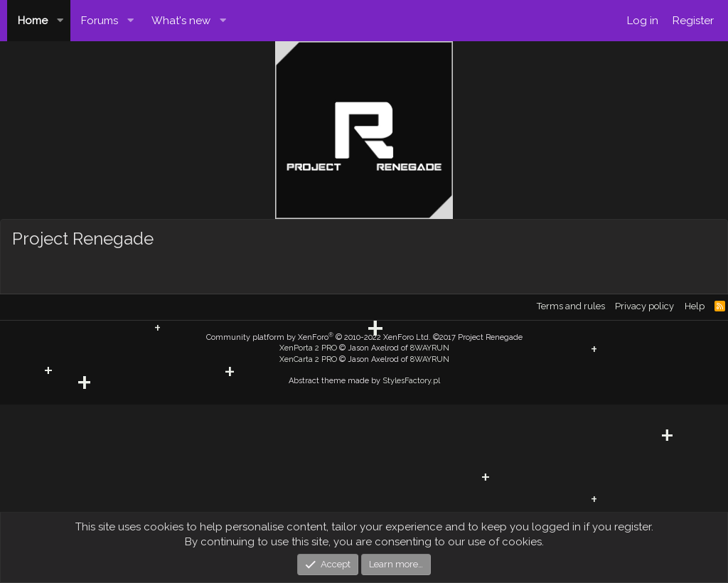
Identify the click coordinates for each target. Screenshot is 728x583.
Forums (100, 21)
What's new (181, 21)
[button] (60, 21)
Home (33, 21)
